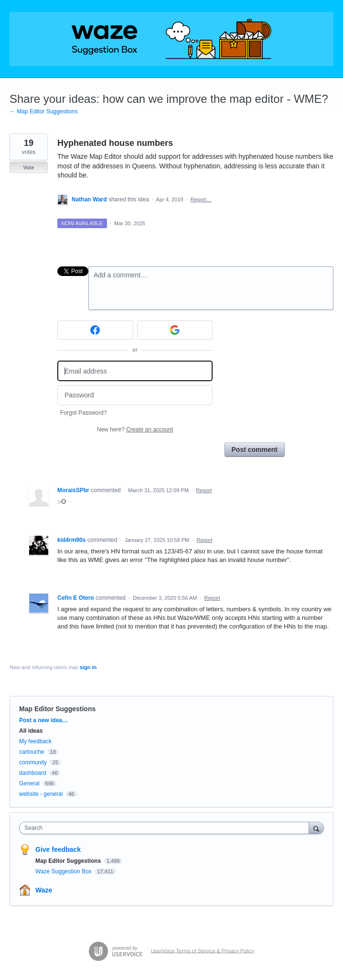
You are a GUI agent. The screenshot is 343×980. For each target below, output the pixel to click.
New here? (135, 429)
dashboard (33, 773)
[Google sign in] (175, 330)
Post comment (255, 450)
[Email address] (135, 371)
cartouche (32, 752)
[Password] (135, 395)
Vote (28, 167)
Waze (44, 890)
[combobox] (166, 828)
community (33, 762)
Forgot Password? (83, 413)
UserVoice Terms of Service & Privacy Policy (203, 950)
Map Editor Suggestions (57, 709)
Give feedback (58, 849)
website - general (41, 794)
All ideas (31, 731)
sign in (88, 667)
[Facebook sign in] (95, 330)
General (29, 783)
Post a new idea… (43, 720)
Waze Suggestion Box (64, 871)
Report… (201, 199)
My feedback (35, 741)
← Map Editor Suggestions (44, 111)
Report (204, 490)
